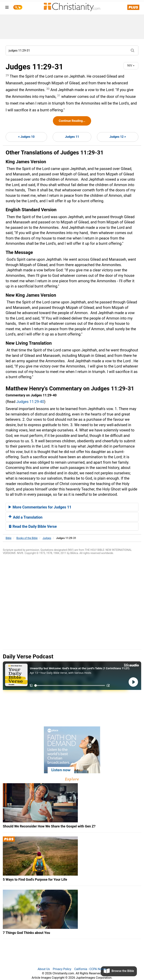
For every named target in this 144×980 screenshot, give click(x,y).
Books (27, 538)
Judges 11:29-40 (30, 402)
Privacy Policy (62, 969)
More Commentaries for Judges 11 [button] (40, 507)
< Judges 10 (26, 137)
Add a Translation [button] (26, 517)
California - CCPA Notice (90, 969)
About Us (44, 969)
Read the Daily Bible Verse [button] (33, 526)
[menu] (7, 8)
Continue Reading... (72, 121)
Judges (47, 538)
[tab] (72, 507)
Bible (9, 538)
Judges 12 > (118, 137)
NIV (131, 66)
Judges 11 (72, 137)
